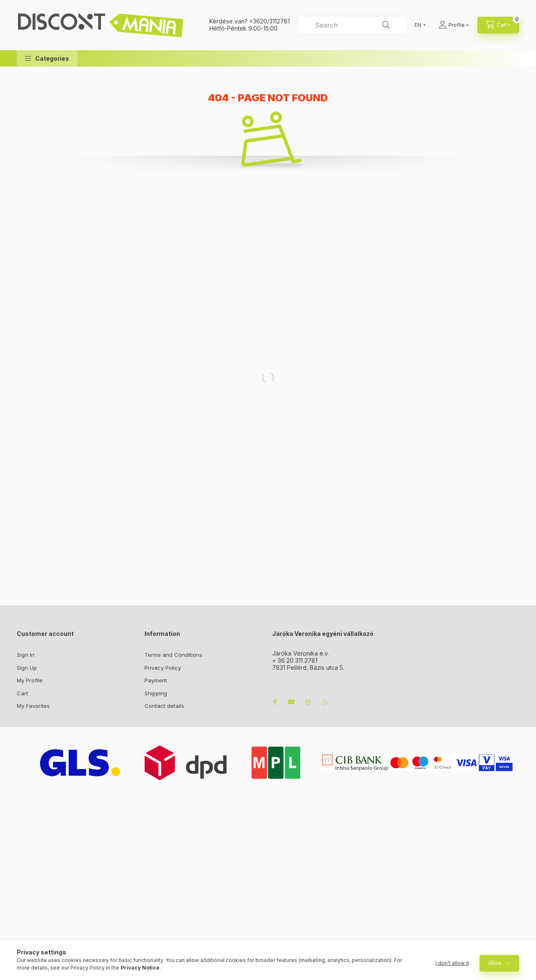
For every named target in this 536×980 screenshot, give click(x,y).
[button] (47, 58)
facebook (275, 702)
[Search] (386, 25)
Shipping (156, 693)
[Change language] (418, 25)
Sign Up (27, 668)
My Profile (30, 680)
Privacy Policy (163, 668)
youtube (291, 702)
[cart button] (498, 25)
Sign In (26, 655)
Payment (156, 680)
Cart (22, 693)
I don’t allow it (452, 963)
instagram (308, 702)
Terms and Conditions (173, 655)
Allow (495, 963)
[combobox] (352, 25)
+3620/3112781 (269, 21)
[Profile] (454, 25)
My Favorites (33, 706)
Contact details (164, 706)
